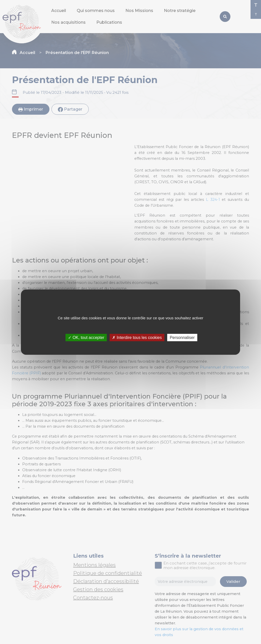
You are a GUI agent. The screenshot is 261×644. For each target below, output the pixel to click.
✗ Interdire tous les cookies (137, 337)
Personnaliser (182, 337)
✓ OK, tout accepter (86, 337)
